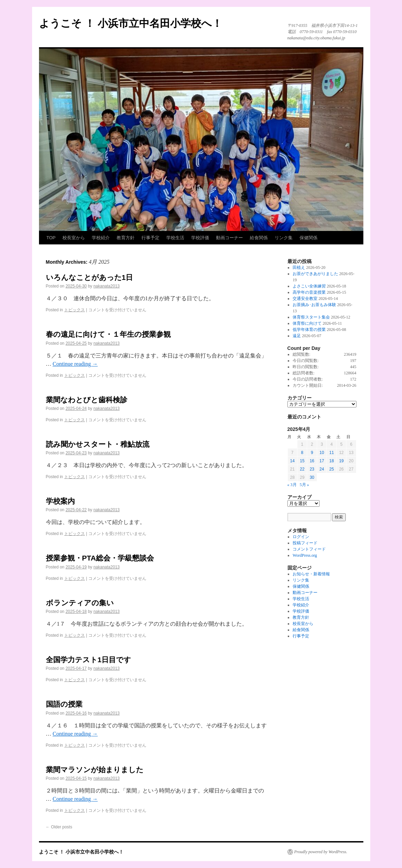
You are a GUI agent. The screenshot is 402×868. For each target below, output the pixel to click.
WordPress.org (305, 555)
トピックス (75, 310)
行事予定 (150, 238)
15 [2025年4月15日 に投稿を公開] (302, 461)
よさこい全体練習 (309, 286)
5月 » (305, 485)
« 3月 (292, 485)
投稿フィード (305, 543)
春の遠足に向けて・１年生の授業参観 (108, 334)
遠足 (297, 336)
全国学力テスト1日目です (89, 660)
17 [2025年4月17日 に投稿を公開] (322, 461)
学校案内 (60, 501)
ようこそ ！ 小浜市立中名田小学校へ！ (131, 23)
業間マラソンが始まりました (95, 770)
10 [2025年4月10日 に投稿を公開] (322, 453)
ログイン (301, 537)
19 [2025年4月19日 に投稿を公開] (341, 461)
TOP (51, 238)
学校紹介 (101, 238)
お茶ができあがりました (315, 274)
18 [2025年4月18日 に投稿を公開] (331, 461)
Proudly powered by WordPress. (321, 852)
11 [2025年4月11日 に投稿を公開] (331, 453)
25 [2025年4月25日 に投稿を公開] (331, 469)
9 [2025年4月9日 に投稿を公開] (312, 453)
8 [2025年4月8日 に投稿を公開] (302, 453)
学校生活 (175, 238)
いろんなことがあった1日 (90, 277)
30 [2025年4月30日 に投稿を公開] (312, 477)
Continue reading (75, 364)
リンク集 (284, 238)
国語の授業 (64, 704)
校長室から (74, 238)
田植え (299, 268)
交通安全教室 (305, 299)
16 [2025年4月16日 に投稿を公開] (312, 461)
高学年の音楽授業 (309, 292)
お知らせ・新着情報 (311, 574)
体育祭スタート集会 (311, 317)
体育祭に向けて (307, 323)
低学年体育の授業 (309, 330)
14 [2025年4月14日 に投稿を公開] (292, 461)
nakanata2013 (107, 286)
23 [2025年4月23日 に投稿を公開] (312, 469)
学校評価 (200, 238)
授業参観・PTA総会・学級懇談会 (100, 558)
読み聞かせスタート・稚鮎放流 (98, 444)
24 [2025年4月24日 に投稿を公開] (322, 469)
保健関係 (308, 238)
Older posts (59, 827)
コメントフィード (309, 549)
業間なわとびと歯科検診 (87, 400)
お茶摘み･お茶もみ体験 (314, 305)
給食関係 (259, 238)
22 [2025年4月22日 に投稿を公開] (302, 469)
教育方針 (126, 238)
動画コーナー (229, 238)
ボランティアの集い (80, 603)
